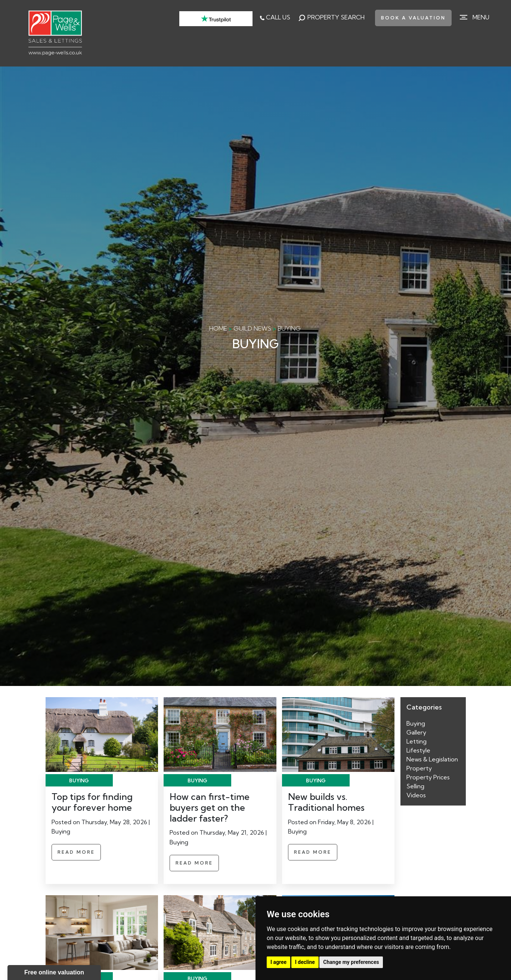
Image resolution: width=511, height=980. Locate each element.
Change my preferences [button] (351, 962)
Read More (76, 852)
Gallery (416, 732)
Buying (416, 723)
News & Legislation (432, 759)
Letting (416, 741)
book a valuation (413, 18)
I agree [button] (278, 962)
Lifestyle (418, 750)
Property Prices (428, 777)
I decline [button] (305, 962)
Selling (415, 786)
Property (419, 768)
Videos (416, 795)
